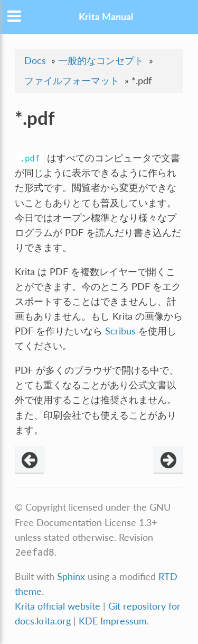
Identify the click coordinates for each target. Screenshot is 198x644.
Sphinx (71, 577)
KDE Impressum (113, 621)
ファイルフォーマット (72, 81)
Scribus (120, 331)
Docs (35, 61)
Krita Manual (106, 17)
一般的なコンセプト (101, 61)
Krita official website (58, 606)
